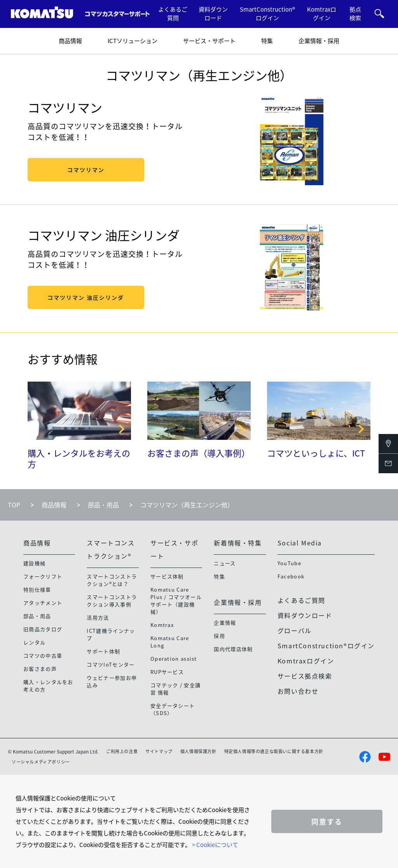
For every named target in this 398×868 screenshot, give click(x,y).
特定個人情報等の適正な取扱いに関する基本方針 (274, 751)
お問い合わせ (298, 691)
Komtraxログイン (322, 14)
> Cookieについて (215, 845)
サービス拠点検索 (305, 676)
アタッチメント (43, 603)
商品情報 (70, 41)
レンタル (34, 642)
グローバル (295, 630)
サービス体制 (167, 576)
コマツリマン (86, 170)
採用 (219, 636)
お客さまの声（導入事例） (199, 453)
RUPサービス (167, 672)
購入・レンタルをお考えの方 (79, 458)
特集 (267, 41)
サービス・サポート (209, 41)
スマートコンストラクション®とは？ (112, 580)
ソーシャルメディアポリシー (41, 762)
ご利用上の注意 (122, 751)
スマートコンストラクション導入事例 (112, 601)
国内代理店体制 (233, 649)
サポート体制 (103, 651)
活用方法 (98, 617)
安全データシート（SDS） (173, 709)
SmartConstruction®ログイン (267, 14)
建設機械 (34, 563)
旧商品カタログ (43, 629)
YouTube (289, 563)
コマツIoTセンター (111, 664)
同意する (327, 822)
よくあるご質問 (173, 14)
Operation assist (174, 659)
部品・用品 (103, 505)
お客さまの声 (40, 669)
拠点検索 (355, 14)
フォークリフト (43, 576)
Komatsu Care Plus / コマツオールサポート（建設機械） (176, 601)
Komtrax (162, 625)
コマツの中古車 (43, 655)
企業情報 (225, 622)
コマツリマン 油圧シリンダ (86, 297)
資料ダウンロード (213, 14)
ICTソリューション (133, 41)
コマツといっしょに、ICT (316, 453)
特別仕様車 (37, 589)
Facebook (291, 576)
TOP (14, 505)
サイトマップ (159, 751)
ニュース (225, 563)
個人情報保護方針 (198, 751)
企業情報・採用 (319, 41)
